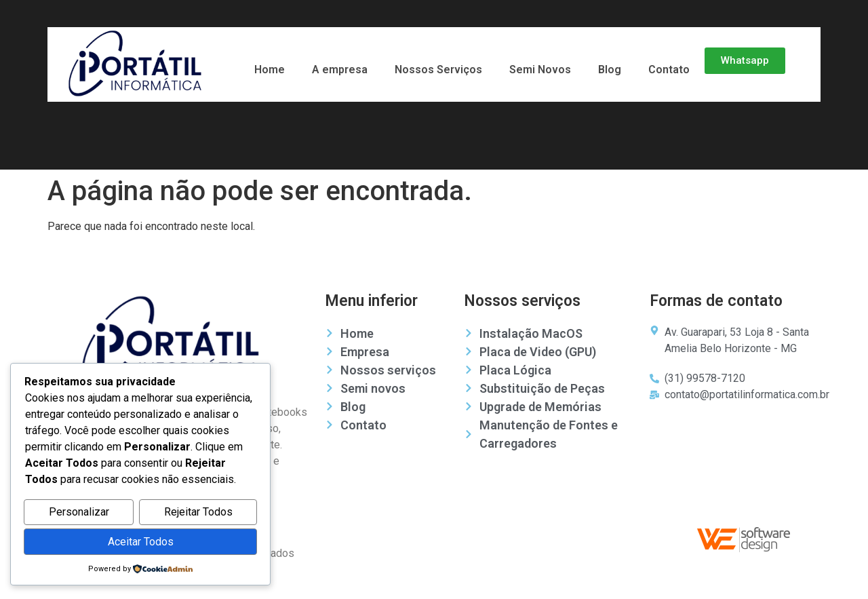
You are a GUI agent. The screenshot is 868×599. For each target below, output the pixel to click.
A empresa (340, 70)
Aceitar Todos (141, 542)
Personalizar (79, 513)
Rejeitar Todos (198, 513)
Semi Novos (540, 70)
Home (270, 70)
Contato (669, 70)
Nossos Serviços (438, 70)
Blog (610, 70)
